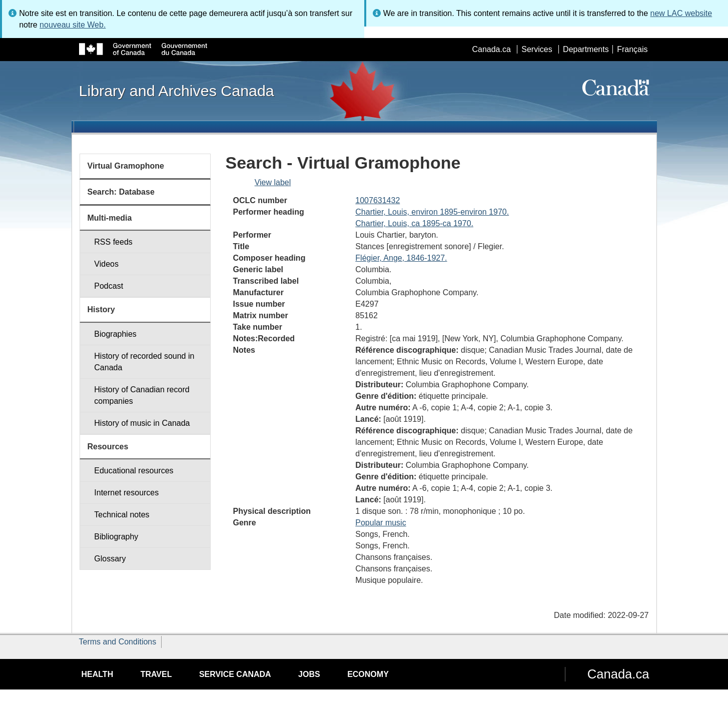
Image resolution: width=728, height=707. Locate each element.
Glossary (110, 559)
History (101, 309)
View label (273, 182)
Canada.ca (491, 49)
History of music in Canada (142, 423)
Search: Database (121, 192)
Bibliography (116, 537)
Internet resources (126, 493)
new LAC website (681, 13)
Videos (106, 264)
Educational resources (134, 471)
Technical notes (122, 515)
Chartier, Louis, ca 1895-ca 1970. (414, 223)
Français (632, 49)
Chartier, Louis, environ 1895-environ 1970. (432, 212)
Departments (586, 49)
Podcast (109, 286)
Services (537, 49)
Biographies (115, 334)
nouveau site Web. (73, 25)
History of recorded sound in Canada (144, 362)
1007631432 (378, 200)
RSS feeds (113, 242)
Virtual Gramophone (126, 166)
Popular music (381, 523)
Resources (108, 447)
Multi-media (110, 218)
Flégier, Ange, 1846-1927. (401, 258)
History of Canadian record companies (142, 395)
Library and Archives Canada (177, 91)
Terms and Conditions (118, 642)
